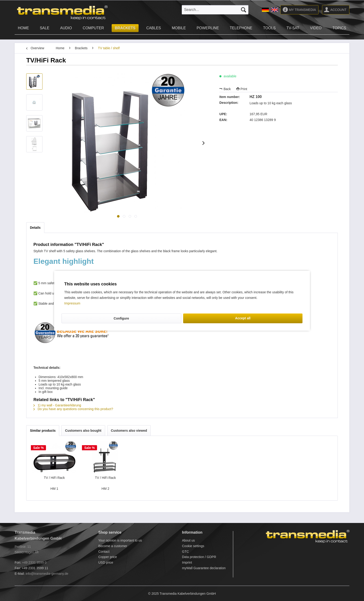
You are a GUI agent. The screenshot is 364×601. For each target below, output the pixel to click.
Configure (121, 318)
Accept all (243, 318)
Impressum (72, 303)
